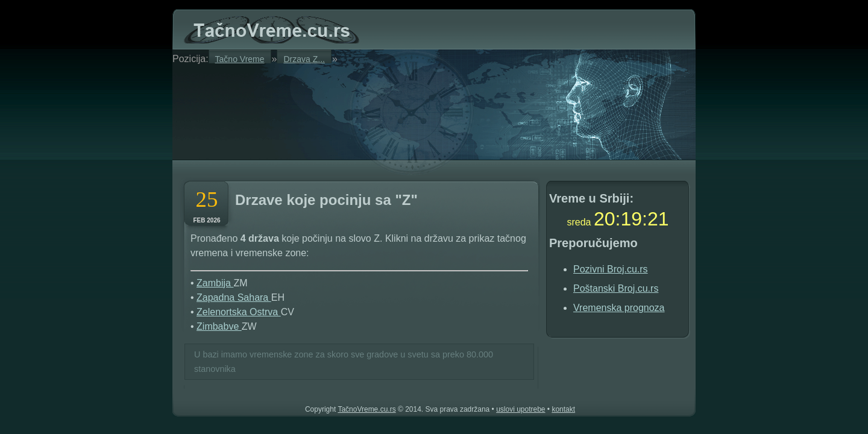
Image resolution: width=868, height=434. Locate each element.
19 (631, 219)
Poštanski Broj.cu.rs (616, 288)
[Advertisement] (325, 110)
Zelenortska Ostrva (239, 312)
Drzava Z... (304, 59)
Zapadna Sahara (234, 297)
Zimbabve (219, 326)
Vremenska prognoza (619, 308)
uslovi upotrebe (520, 409)
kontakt (563, 409)
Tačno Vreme (240, 59)
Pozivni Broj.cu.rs (611, 269)
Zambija (215, 283)
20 (605, 219)
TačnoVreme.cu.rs (366, 409)
